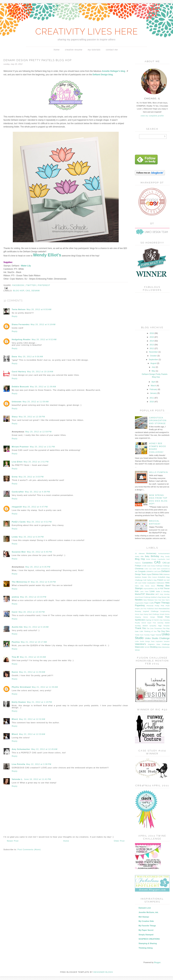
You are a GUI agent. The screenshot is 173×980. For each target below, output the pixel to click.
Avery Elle (139, 556)
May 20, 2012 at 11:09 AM (43, 387)
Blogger (157, 962)
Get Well (167, 580)
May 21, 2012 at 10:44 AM (33, 657)
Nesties (139, 600)
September (154, 359)
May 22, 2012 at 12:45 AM (44, 749)
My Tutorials (94, 50)
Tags (160, 626)
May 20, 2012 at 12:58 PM (39, 432)
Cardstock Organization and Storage (158, 421)
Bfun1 (15, 719)
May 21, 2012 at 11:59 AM (32, 672)
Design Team (140, 574)
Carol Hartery (19, 372)
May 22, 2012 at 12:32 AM (32, 719)
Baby (147, 556)
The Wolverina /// (21, 582)
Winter (137, 650)
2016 (152, 333)
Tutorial (158, 635)
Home (57, 50)
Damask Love (145, 908)
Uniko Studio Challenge (157, 638)
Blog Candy (165, 556)
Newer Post (13, 841)
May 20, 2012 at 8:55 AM (39, 309)
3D (136, 554)
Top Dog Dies (163, 631)
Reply (15, 316)
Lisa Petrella (19, 764)
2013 (152, 345)
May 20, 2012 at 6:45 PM (39, 552)
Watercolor (140, 647)
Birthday (155, 556)
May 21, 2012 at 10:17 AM (34, 642)
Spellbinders (140, 620)
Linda (15, 537)
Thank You (140, 628)
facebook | (19, 285)
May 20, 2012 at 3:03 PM (31, 477)
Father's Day (152, 580)
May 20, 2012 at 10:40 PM (32, 612)
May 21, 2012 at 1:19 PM (39, 702)
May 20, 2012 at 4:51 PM (39, 522)
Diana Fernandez (21, 324)
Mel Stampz (144, 917)
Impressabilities (149, 589)
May (154, 371)
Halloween (160, 583)
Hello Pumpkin (158, 472)
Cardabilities (147, 563)
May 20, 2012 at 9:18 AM (43, 324)
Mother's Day (156, 597)
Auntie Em (17, 627)
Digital (149, 574)
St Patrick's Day (157, 620)
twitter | (32, 285)
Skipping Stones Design (145, 617)
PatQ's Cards (19, 522)
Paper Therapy (162, 603)
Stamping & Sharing (148, 943)
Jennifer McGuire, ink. (149, 912)
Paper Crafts (149, 603)
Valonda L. (17, 779)
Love (152, 591)
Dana (14, 357)
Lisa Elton (17, 462)
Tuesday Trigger (149, 635)
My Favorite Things (147, 926)
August (154, 363)
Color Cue (148, 569)
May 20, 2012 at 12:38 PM (32, 417)
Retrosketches (164, 609)
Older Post (119, 841)
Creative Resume (74, 50)
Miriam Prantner (20, 447)
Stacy (15, 417)
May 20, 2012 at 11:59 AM (36, 402)
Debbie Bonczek (20, 387)
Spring (149, 620)
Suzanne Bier (19, 552)
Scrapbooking (165, 611)
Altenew (142, 553)
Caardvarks (161, 559)
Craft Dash (157, 571)
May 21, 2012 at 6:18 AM (36, 627)
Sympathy (153, 626)
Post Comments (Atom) (29, 849)
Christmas (139, 569)
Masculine (150, 594)
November (154, 352)
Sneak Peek (163, 617)
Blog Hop (19, 291)
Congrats (142, 571)
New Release (149, 600)
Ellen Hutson (152, 577)
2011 (152, 398)
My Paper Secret (146, 930)
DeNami (36, 291)
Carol (15, 612)
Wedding (154, 647)
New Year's (166, 600)
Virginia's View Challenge (159, 644)
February (154, 389)
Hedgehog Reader (21, 339)
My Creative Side (146, 921)
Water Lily (26, 266)
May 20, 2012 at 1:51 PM (42, 447)
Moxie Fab (166, 597)
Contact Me (112, 50)
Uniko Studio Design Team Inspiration (149, 641)
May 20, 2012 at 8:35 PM (38, 567)
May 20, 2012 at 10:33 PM (33, 597)
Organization (139, 603)
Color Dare (156, 569)
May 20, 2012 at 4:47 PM (35, 507)
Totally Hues (139, 635)
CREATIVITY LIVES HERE (87, 32)
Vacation (167, 641)
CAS (28, 291)
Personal (150, 606)
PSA (145, 609)
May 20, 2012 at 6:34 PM (31, 537)
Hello (167, 583)
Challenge (166, 566)
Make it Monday (163, 591)
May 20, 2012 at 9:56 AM (31, 357)
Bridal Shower (151, 559)
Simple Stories (165, 614)
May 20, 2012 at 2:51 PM (36, 462)
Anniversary (151, 553)
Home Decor (150, 586)
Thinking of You (150, 631)
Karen (15, 672)
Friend (160, 580)
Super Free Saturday (155, 623)
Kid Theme (165, 588)
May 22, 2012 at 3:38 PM (39, 764)
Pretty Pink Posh (162, 606)
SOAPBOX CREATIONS (149, 939)
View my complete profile (152, 116)
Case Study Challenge (154, 566)
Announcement (164, 553)
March (154, 386)
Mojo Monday (165, 594)
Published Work (152, 609)
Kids (137, 591)
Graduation (151, 583)
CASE (144, 566)
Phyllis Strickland (21, 687)
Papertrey (140, 605)
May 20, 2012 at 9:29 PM (43, 582)
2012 (152, 348)
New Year (158, 600)
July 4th (157, 589)
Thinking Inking (146, 948)
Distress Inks (157, 574)
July (154, 367)
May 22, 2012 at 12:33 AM (32, 734)
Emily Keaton (19, 702)
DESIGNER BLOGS (103, 972)
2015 (152, 337)
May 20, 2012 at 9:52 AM (44, 339)
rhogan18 (17, 507)
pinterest (44, 285)
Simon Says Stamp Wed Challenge (147, 614)
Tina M (15, 657)
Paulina (16, 642)
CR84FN (149, 571)
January (154, 393)
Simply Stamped (146, 935)
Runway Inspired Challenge (147, 611)
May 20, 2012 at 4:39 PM (37, 492)
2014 (152, 341)
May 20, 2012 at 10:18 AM (40, 372)
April (154, 382)
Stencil (144, 623)
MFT (157, 594)
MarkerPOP (140, 594)
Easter (145, 577)
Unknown (17, 402)
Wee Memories (164, 647)
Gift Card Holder (141, 583)
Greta (15, 477)
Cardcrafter (18, 492)
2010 (152, 402)
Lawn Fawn (144, 592)
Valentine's (140, 644)
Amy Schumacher (21, 749)
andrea (15, 597)
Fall (145, 580)
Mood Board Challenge (143, 597)
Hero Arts (139, 586)
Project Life (139, 609)
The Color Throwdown (154, 628)
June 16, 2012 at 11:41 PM (38, 779)
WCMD (147, 647)
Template (166, 626)
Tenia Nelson (19, 309)
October (154, 356)
